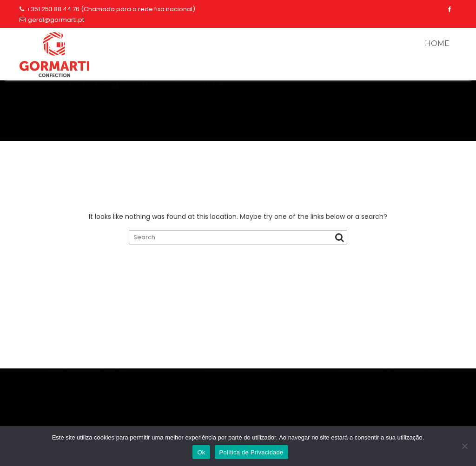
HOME (437, 43)
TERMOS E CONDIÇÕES (238, 397)
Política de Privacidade (251, 452)
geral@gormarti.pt (52, 20)
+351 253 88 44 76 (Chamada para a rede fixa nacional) (107, 9)
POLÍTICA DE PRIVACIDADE (88, 397)
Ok (201, 452)
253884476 (388, 370)
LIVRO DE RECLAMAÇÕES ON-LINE (388, 397)
